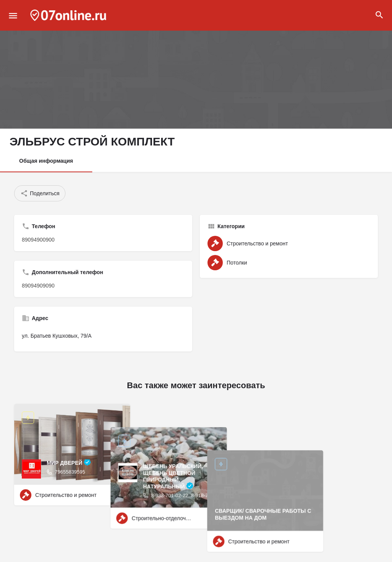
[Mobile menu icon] (13, 16)
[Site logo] (69, 15)
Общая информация (46, 161)
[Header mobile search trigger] (379, 15)
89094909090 (38, 286)
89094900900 (38, 240)
